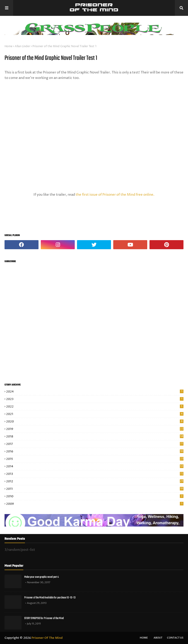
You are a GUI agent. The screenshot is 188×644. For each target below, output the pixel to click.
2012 (95, 481)
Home (8, 46)
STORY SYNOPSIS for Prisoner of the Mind (44, 618)
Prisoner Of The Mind (47, 638)
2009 (95, 504)
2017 (95, 444)
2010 (95, 496)
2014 (95, 466)
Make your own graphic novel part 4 (41, 577)
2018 (95, 437)
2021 (95, 414)
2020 (95, 422)
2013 (95, 474)
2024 (95, 392)
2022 (95, 407)
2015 (95, 459)
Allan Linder (22, 46)
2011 (95, 489)
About (158, 638)
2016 (95, 451)
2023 (95, 399)
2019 (95, 429)
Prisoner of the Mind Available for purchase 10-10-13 (50, 598)
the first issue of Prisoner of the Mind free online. (115, 195)
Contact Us (175, 638)
